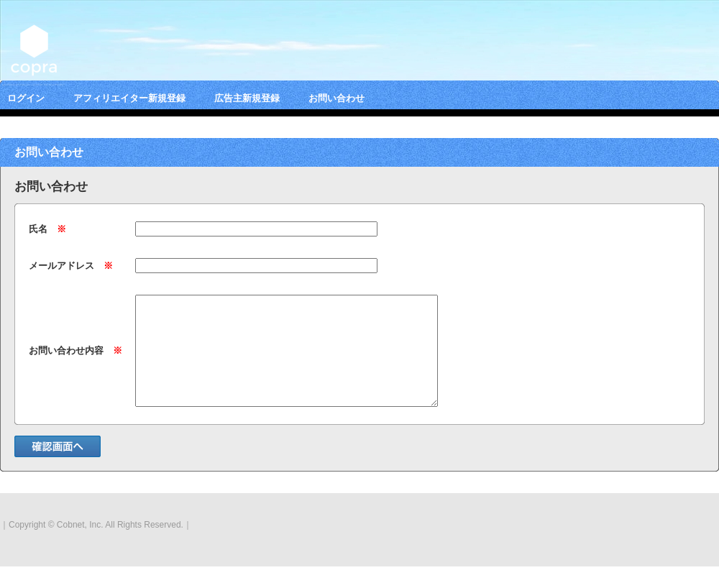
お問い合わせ (336, 98)
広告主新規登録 (247, 98)
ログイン (26, 98)
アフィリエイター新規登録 (129, 98)
